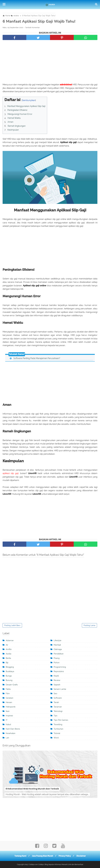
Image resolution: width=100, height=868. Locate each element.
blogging (10, 667)
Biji (7, 663)
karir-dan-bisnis (13, 729)
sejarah (57, 685)
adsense (10, 640)
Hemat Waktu (14, 118)
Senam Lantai (60, 689)
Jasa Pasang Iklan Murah (42, 856)
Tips (55, 716)
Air (7, 645)
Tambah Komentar (32, 27)
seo (55, 694)
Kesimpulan (13, 130)
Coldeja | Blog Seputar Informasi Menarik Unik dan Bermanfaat (61, 864)
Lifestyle (57, 640)
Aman (10, 122)
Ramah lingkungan (17, 126)
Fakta (8, 689)
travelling (58, 724)
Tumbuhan (58, 729)
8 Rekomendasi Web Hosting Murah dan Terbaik (32, 789)
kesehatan (11, 733)
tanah (56, 702)
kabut (8, 724)
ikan (8, 711)
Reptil (56, 676)
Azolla (8, 654)
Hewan (9, 702)
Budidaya (10, 671)
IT (7, 720)
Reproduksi (59, 671)
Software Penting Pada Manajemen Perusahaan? (37, 358)
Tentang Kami (20, 856)
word (56, 738)
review (57, 680)
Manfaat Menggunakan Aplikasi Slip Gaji (26, 106)
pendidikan (59, 654)
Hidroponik (11, 707)
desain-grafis (12, 685)
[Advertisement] (50, 62)
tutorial (57, 733)
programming (60, 667)
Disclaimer (81, 856)
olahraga (58, 649)
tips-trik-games (61, 720)
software (58, 698)
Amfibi (9, 649)
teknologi (58, 711)
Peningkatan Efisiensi (17, 110)
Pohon (57, 663)
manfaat (57, 645)
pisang (57, 658)
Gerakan (10, 698)
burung (9, 680)
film (8, 694)
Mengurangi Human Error (20, 114)
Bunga (9, 676)
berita (8, 658)
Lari (7, 738)
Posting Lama (89, 625)
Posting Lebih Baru (12, 625)
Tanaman (58, 707)
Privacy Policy (65, 856)
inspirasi (9, 716)
